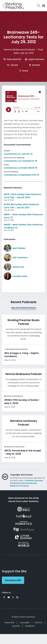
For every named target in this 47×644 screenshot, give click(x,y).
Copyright (25, 622)
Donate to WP (13, 580)
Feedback (30, 626)
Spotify (12, 65)
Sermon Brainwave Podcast (19, 50)
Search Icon (39, 6)
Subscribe (10, 622)
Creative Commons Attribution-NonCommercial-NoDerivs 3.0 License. (27, 483)
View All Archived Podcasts (24, 308)
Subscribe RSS (12, 59)
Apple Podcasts (35, 59)
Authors (38, 622)
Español (16, 626)
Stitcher (35, 65)
